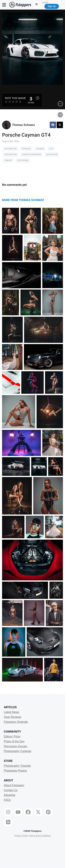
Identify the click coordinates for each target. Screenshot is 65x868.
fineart (8, 160)
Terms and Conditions (40, 835)
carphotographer (31, 155)
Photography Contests (18, 751)
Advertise (10, 795)
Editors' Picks (12, 736)
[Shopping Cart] (36, 5)
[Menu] (4, 5)
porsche (26, 149)
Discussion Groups (15, 746)
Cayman (40, 149)
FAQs (7, 800)
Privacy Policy (21, 835)
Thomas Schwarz (23, 125)
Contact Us (11, 790)
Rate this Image (15, 98)
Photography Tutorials (17, 766)
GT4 (51, 149)
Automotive (11, 149)
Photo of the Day (14, 741)
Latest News (11, 712)
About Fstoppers (14, 785)
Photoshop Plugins (15, 771)
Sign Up (52, 6)
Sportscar (52, 155)
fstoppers (23, 160)
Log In (45, 2)
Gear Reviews (12, 717)
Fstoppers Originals (16, 722)
